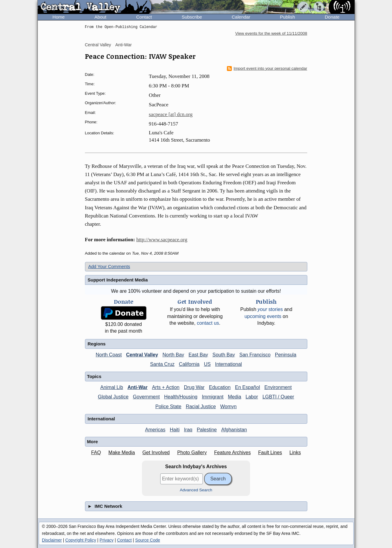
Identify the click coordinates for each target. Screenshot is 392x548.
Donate (332, 17)
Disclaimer (52, 540)
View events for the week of (271, 33)
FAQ (96, 453)
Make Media (122, 453)
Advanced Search (196, 490)
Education (220, 387)
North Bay (173, 355)
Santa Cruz (162, 364)
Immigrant (213, 397)
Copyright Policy (81, 540)
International (228, 364)
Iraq (188, 430)
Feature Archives (232, 453)
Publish (287, 17)
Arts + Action (166, 387)
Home (58, 17)
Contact (144, 17)
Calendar (241, 17)
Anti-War (124, 45)
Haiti (175, 430)
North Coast (109, 355)
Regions (97, 344)
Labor (252, 397)
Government (146, 397)
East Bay (198, 355)
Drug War (194, 387)
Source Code (148, 540)
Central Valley (98, 45)
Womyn (228, 407)
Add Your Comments (109, 266)
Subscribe (192, 17)
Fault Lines (270, 453)
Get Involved (156, 453)
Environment (278, 387)
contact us (208, 323)
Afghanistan (234, 430)
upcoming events (263, 316)
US (207, 364)
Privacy (107, 540)
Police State (168, 407)
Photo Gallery (192, 453)
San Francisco (255, 355)
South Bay (224, 355)
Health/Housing (181, 397)
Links (295, 453)
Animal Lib (112, 387)
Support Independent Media (118, 280)
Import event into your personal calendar (267, 69)
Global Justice (113, 397)
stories (270, 309)
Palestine (207, 430)
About (100, 17)
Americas (155, 430)
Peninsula (286, 355)
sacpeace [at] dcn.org (171, 114)
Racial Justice (201, 407)
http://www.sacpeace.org (162, 240)
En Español (248, 387)
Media (235, 397)
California (189, 364)
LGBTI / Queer (278, 397)
